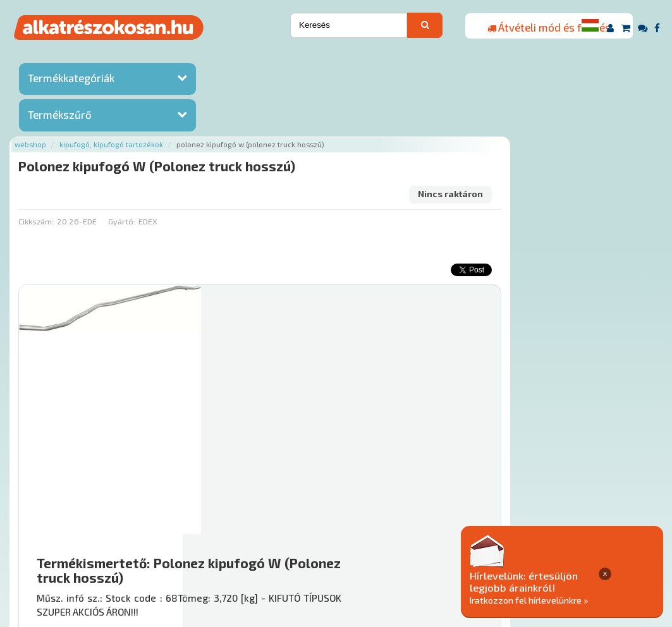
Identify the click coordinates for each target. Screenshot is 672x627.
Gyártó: (285, 136)
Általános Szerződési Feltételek (481, 550)
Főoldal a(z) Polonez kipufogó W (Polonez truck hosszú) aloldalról (314, 510)
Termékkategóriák (71, 79)
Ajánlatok (150, 550)
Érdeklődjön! (572, 477)
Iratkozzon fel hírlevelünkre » (575, 600)
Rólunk (194, 550)
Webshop (194, 58)
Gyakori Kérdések (370, 550)
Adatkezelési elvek (597, 550)
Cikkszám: (199, 136)
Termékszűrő (60, 116)
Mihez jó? (382, 445)
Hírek (229, 550)
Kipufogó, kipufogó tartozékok (275, 58)
